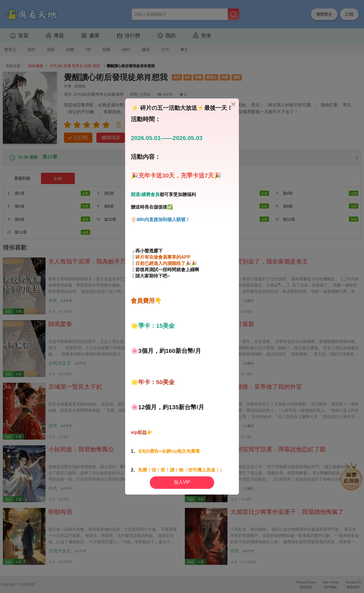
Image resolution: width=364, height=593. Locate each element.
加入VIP (182, 482)
